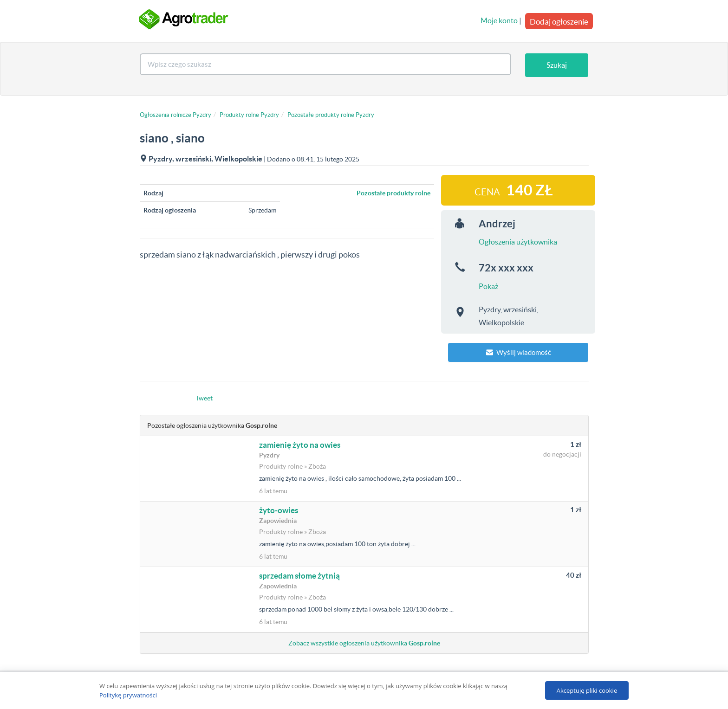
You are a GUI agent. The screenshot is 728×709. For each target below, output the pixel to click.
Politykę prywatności (128, 695)
